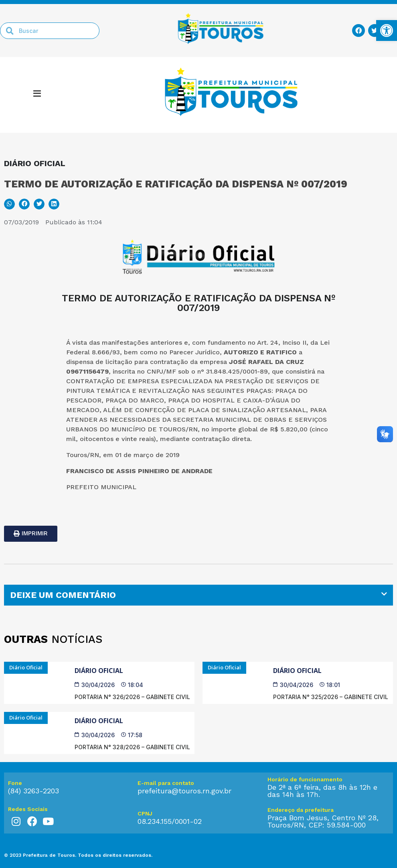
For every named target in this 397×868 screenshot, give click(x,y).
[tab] (198, 595)
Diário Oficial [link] (99, 671)
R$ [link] (275, 429)
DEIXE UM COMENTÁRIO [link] (63, 595)
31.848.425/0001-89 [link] (237, 371)
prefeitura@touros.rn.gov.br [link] (184, 791)
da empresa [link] (210, 362)
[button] (9, 204)
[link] (387, 30)
